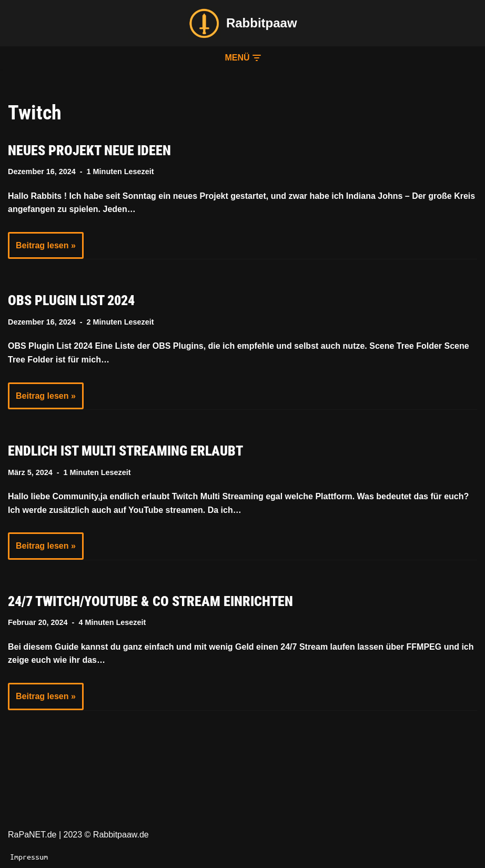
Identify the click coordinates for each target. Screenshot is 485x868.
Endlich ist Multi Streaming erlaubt (125, 451)
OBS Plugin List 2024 (71, 300)
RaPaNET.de (32, 835)
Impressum (29, 856)
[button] (242, 58)
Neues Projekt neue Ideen (89, 150)
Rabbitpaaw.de (121, 835)
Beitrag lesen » (42, 249)
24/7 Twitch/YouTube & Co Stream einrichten (150, 601)
